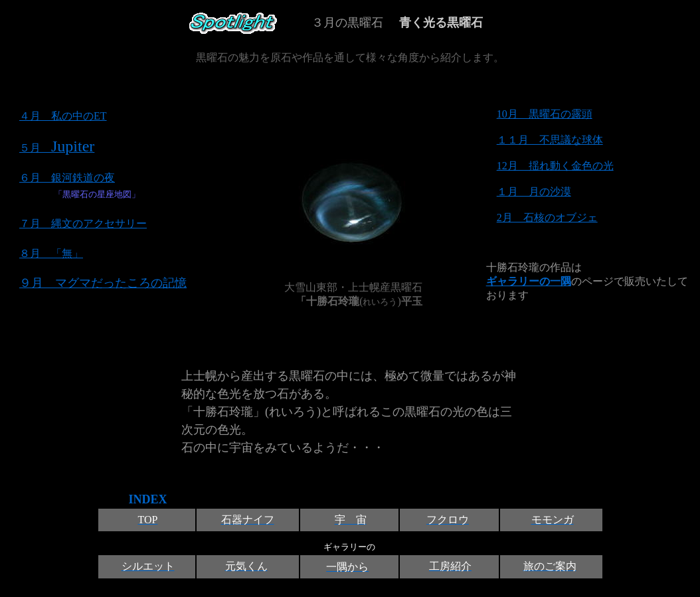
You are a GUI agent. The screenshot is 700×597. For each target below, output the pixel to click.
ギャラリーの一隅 (529, 281)
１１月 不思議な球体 (550, 140)
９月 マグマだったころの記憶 (103, 283)
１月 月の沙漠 (534, 192)
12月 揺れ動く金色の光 (555, 166)
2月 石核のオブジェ (547, 217)
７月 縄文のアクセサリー (83, 223)
